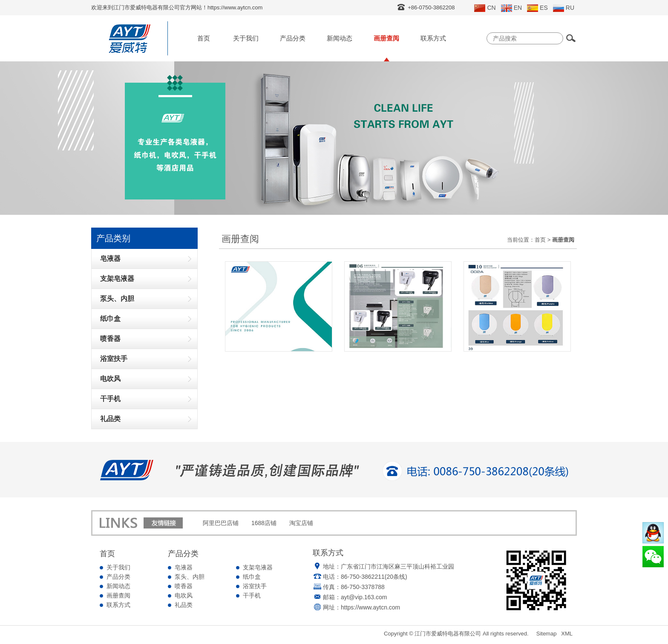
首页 (204, 38)
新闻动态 (340, 38)
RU (564, 8)
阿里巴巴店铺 (221, 523)
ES (537, 8)
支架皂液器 (258, 567)
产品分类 (293, 38)
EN (511, 8)
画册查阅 (386, 38)
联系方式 (433, 38)
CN (485, 8)
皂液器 (184, 567)
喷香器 (184, 586)
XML (567, 634)
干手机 (252, 595)
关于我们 (246, 38)
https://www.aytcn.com (370, 607)
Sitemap (547, 634)
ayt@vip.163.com (364, 597)
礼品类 (184, 605)
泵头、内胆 (190, 577)
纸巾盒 (252, 577)
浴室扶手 (255, 586)
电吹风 (184, 595)
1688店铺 (264, 523)
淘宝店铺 (301, 523)
